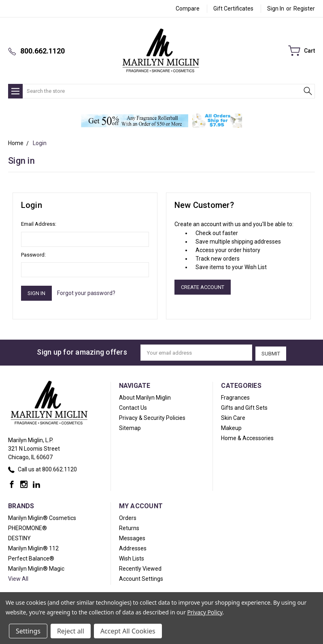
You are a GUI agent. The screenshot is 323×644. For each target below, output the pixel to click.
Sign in (276, 9)
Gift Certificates (233, 9)
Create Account (203, 287)
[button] (135, 121)
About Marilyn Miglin (145, 396)
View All (18, 578)
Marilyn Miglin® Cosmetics (42, 517)
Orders (128, 517)
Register (304, 9)
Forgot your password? (86, 293)
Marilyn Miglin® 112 (33, 547)
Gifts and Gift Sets (244, 407)
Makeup (231, 427)
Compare (188, 9)
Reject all (71, 631)
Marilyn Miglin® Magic (36, 567)
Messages (132, 537)
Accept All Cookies (128, 631)
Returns (129, 527)
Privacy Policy (205, 612)
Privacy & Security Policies (152, 417)
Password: (33, 255)
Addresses (133, 547)
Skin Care (233, 417)
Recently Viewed (140, 567)
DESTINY (19, 537)
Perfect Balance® (31, 557)
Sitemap (130, 427)
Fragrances (235, 396)
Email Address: (39, 224)
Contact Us (133, 407)
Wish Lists (132, 557)
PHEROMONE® (28, 527)
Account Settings (141, 578)
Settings (28, 631)
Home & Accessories (247, 437)
